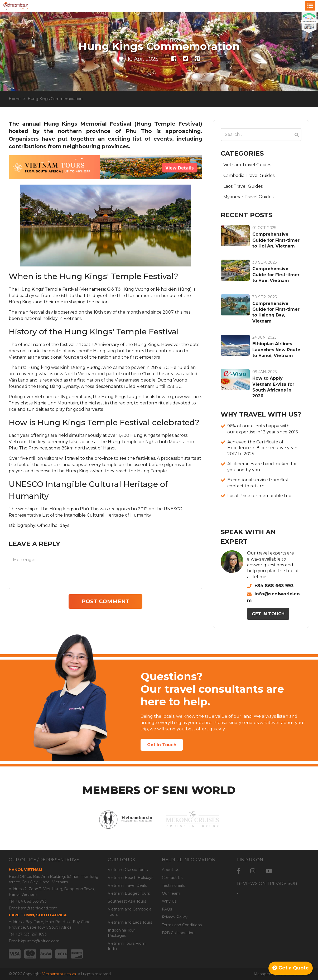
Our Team (171, 893)
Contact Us (172, 878)
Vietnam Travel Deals (127, 885)
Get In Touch (268, 614)
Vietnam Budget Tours (129, 893)
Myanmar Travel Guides (248, 197)
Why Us (169, 901)
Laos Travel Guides (243, 186)
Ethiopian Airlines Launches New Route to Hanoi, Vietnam (276, 350)
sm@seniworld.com (39, 908)
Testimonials (173, 885)
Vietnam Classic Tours (128, 870)
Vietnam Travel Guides (247, 165)
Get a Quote (291, 968)
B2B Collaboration (178, 933)
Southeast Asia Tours (127, 901)
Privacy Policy (175, 917)
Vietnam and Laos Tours (130, 922)
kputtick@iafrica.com (40, 941)
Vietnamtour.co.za (59, 974)
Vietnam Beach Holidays (131, 878)
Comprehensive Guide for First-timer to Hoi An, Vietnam (276, 240)
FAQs (167, 909)
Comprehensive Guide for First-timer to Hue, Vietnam (276, 275)
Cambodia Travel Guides (249, 175)
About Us (170, 870)
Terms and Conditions (182, 925)
